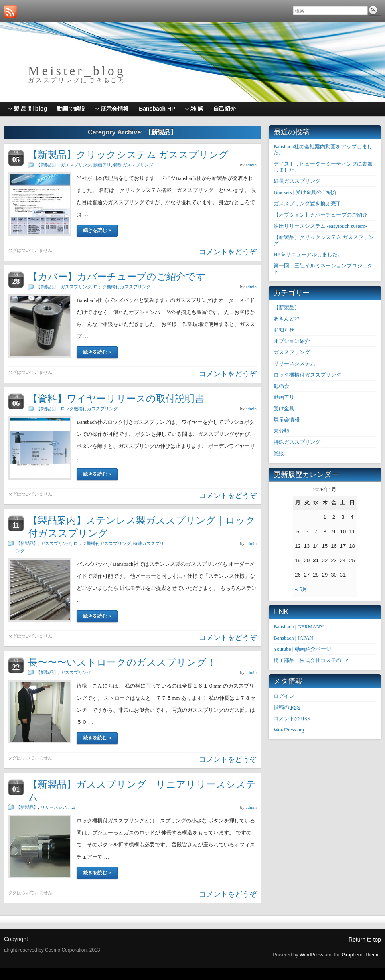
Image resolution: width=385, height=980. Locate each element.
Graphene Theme (361, 955)
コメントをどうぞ (228, 252)
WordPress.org (289, 730)
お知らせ (284, 330)
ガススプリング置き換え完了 (307, 203)
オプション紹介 (292, 341)
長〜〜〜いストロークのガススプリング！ (122, 662)
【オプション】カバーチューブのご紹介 (320, 215)
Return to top (365, 940)
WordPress (311, 955)
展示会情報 (287, 420)
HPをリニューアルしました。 (308, 254)
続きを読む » (97, 230)
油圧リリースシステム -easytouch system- (320, 226)
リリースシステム (58, 807)
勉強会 (281, 386)
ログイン (284, 696)
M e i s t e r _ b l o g (75, 71)
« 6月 (301, 589)
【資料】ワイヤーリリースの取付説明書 (116, 398)
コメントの (292, 718)
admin (251, 165)
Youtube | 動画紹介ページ (302, 649)
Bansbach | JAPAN (293, 638)
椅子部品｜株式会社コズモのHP (311, 660)
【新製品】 (47, 165)
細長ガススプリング (297, 181)
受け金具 (284, 408)
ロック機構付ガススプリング (122, 287)
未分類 (281, 431)
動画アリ (102, 165)
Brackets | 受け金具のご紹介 (305, 192)
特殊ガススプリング (133, 165)
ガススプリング (76, 165)
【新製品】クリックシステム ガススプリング (128, 155)
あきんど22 (287, 319)
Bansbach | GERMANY (299, 627)
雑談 (279, 453)
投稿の (287, 707)
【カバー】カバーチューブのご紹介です (117, 276)
